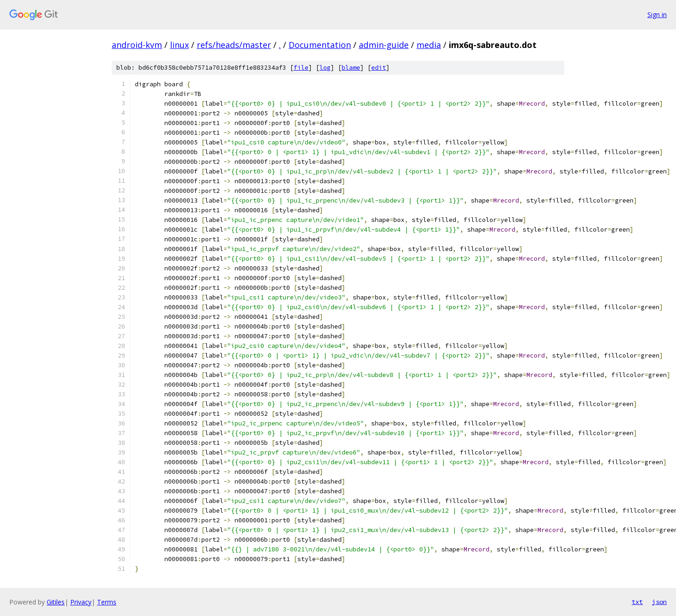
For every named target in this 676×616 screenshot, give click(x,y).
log (325, 68)
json (659, 602)
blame (351, 68)
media (429, 45)
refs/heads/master (234, 45)
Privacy (81, 602)
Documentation (320, 45)
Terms (107, 602)
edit (379, 68)
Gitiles (56, 602)
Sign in (657, 15)
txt (637, 602)
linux (179, 45)
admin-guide (384, 45)
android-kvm (137, 45)
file (301, 68)
